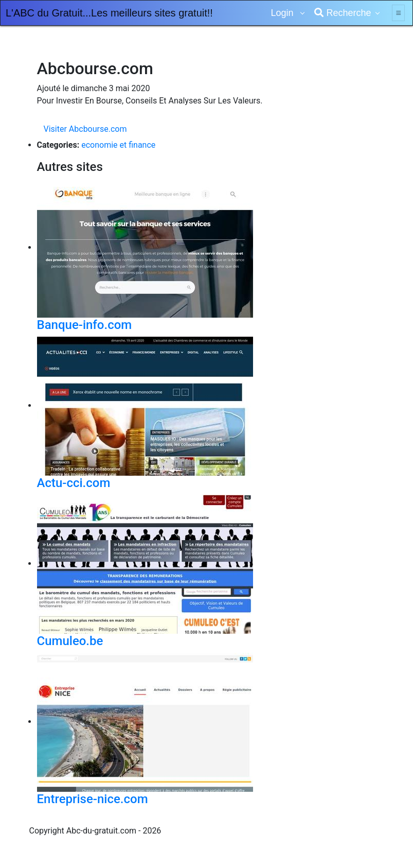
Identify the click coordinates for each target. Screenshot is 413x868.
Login (283, 13)
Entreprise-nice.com (93, 799)
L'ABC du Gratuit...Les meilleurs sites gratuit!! (109, 13)
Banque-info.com (85, 325)
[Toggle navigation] (398, 13)
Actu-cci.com (74, 483)
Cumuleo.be (70, 641)
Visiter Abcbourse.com (85, 129)
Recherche (343, 13)
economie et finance (118, 145)
